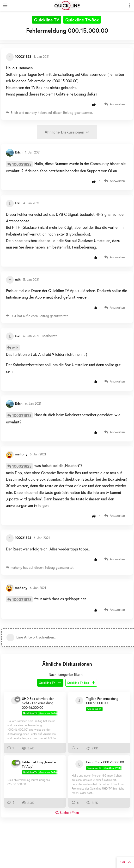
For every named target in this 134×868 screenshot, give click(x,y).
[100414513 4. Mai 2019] (15, 701)
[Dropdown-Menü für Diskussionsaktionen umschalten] (129, 6)
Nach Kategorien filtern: (66, 674)
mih (15, 348)
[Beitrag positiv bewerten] (95, 105)
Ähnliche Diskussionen (67, 132)
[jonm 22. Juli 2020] (79, 701)
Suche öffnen (67, 813)
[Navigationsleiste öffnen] (5, 6)
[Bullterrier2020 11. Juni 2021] (79, 764)
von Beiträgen (125, 862)
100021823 (22, 164)
